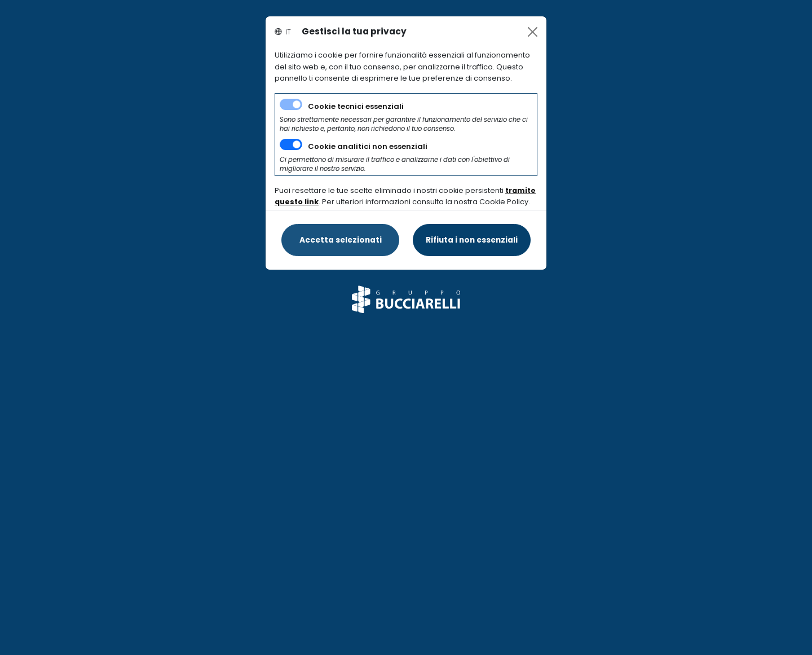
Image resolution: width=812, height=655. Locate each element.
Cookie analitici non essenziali (368, 146)
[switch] (291, 144)
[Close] (533, 32)
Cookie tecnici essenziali (356, 106)
